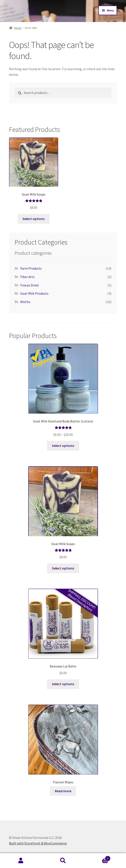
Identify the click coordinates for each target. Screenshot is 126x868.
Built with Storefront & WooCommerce (38, 843)
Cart (97, 858)
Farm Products (31, 268)
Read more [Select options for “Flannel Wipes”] (63, 791)
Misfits (25, 302)
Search (63, 861)
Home (18, 28)
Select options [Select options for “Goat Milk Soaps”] (33, 219)
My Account (21, 861)
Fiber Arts (27, 277)
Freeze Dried (29, 285)
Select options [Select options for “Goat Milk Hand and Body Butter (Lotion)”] (63, 446)
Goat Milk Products (34, 293)
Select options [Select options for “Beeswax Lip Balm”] (63, 684)
